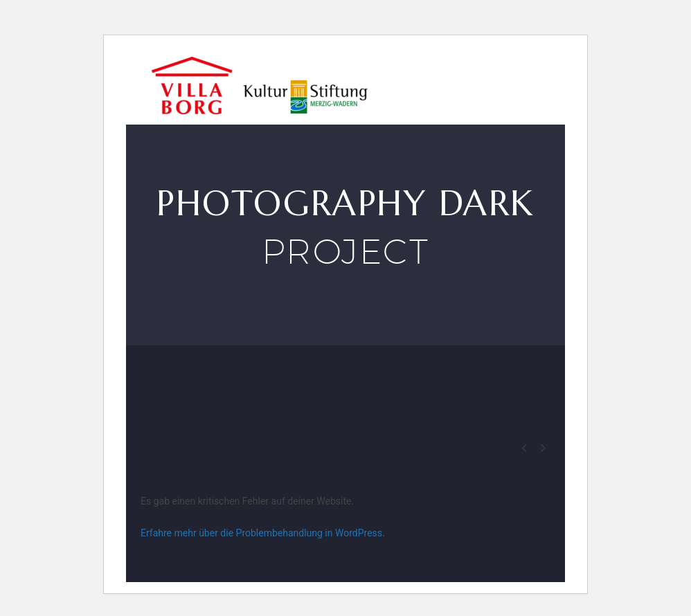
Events (559, 82)
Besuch (390, 82)
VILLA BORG (475, 82)
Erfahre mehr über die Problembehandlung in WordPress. (263, 533)
